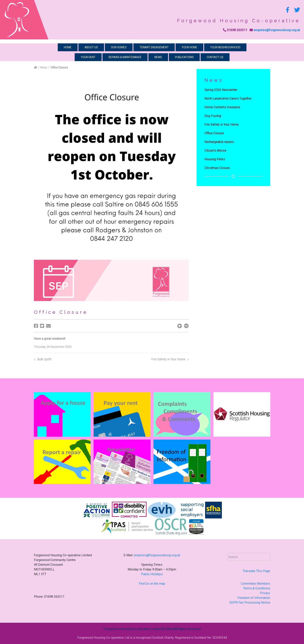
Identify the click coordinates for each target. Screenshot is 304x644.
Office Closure (214, 133)
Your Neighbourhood (225, 47)
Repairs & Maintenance (125, 57)
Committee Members (255, 584)
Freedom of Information (254, 598)
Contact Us (215, 57)
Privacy (265, 593)
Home (68, 47)
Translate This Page (256, 571)
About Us (91, 47)
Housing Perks (215, 159)
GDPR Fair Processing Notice (250, 603)
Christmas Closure (217, 168)
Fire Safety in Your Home (170, 359)
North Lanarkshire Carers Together (228, 98)
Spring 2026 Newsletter (221, 90)
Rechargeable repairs (219, 142)
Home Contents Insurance (222, 107)
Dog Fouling (213, 116)
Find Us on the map (152, 584)
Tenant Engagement (154, 47)
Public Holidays (152, 574)
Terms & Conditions (257, 588)
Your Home (189, 47)
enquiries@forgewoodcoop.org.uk (277, 30)
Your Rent (88, 57)
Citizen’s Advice (215, 151)
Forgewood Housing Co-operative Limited (132, 629)
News (158, 57)
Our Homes (119, 47)
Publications (184, 57)
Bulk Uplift (43, 359)
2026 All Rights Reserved (183, 629)
